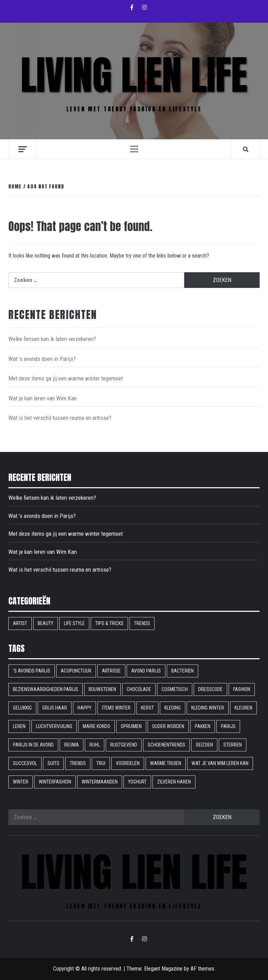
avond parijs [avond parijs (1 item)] (146, 671)
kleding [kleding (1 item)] (173, 708)
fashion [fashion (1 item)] (242, 689)
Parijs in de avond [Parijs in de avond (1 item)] (33, 745)
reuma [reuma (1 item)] (72, 745)
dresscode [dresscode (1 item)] (210, 689)
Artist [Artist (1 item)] (20, 623)
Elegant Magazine (163, 969)
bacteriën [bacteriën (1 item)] (183, 671)
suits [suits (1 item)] (53, 763)
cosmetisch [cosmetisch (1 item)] (175, 689)
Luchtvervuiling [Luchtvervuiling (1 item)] (54, 726)
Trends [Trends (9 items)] (142, 623)
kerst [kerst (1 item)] (147, 708)
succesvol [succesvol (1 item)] (25, 763)
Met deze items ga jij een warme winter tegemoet (66, 378)
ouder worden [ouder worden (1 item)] (168, 726)
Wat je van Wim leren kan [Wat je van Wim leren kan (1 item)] (220, 763)
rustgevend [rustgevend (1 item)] (124, 745)
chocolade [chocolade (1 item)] (139, 689)
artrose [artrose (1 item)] (111, 671)
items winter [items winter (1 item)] (116, 708)
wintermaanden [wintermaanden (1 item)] (100, 782)
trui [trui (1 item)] (101, 763)
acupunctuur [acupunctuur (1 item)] (76, 671)
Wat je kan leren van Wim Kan (43, 398)
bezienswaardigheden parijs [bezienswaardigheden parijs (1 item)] (46, 689)
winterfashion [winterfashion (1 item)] (55, 782)
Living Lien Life (134, 75)
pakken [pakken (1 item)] (203, 726)
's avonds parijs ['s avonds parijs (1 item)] (32, 671)
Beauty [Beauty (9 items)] (46, 623)
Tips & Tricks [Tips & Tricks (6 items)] (109, 623)
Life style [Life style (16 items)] (74, 623)
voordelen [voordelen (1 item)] (128, 763)
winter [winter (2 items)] (21, 782)
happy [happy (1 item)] (84, 708)
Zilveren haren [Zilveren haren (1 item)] (174, 782)
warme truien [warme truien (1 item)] (166, 763)
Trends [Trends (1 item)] (78, 763)
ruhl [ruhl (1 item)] (95, 745)
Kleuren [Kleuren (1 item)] (243, 708)
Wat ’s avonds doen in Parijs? (42, 359)
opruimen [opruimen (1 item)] (131, 726)
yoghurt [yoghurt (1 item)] (137, 782)
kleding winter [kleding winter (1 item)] (208, 708)
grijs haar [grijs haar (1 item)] (55, 708)
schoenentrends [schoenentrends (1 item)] (166, 745)
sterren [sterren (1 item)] (233, 745)
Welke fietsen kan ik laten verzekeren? (52, 339)
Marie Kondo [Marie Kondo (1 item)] (96, 726)
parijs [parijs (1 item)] (228, 726)
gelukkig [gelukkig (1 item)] (22, 708)
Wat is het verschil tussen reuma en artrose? (60, 418)
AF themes (202, 969)
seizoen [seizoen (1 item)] (204, 745)
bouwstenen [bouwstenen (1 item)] (102, 689)
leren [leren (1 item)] (19, 726)
